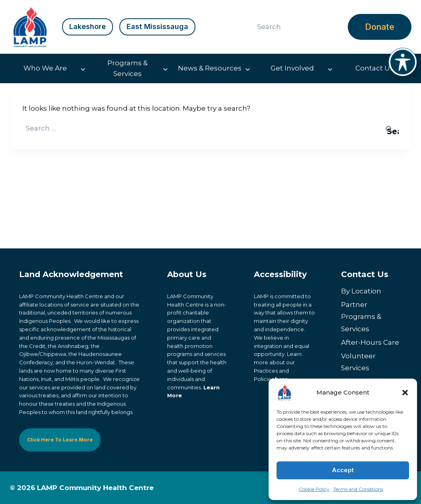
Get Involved (292, 68)
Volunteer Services (358, 362)
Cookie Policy (314, 489)
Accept (343, 470)
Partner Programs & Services (361, 317)
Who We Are (45, 68)
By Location (361, 291)
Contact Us (374, 68)
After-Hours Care (370, 342)
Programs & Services (128, 68)
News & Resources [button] (210, 68)
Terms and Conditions (358, 489)
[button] (405, 393)
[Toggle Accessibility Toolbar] (403, 62)
